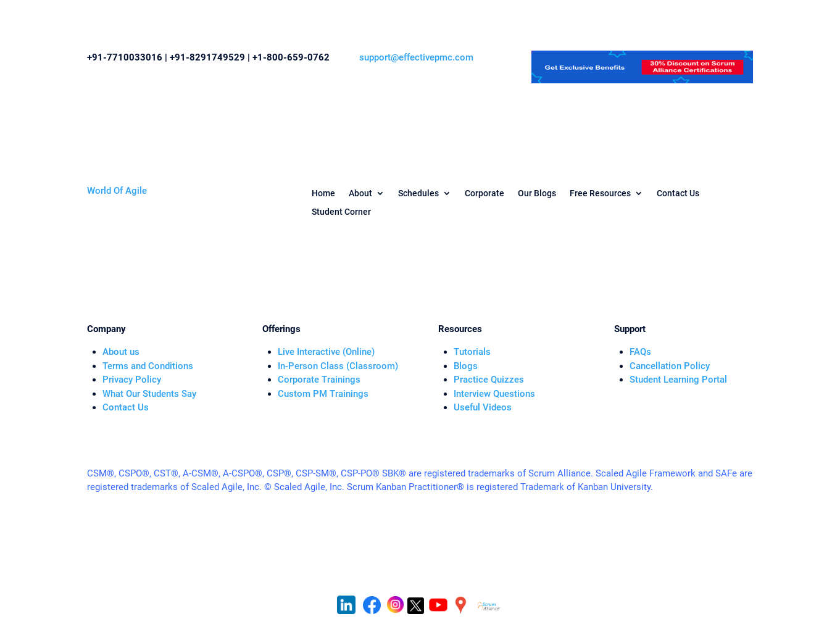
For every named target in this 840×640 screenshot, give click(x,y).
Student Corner (341, 212)
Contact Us (678, 193)
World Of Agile (117, 191)
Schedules (418, 193)
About (360, 193)
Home (323, 193)
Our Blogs (537, 193)
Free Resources (600, 193)
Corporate (484, 193)
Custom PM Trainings (323, 394)
